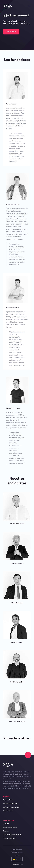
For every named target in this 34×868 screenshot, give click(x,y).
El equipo (6, 824)
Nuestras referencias (10, 827)
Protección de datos (17, 852)
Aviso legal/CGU (17, 849)
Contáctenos (11, 31)
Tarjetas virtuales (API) (10, 804)
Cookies (17, 855)
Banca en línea (8, 800)
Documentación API (10, 838)
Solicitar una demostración (12, 835)
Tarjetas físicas (8, 811)
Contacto (6, 831)
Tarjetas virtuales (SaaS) (11, 807)
